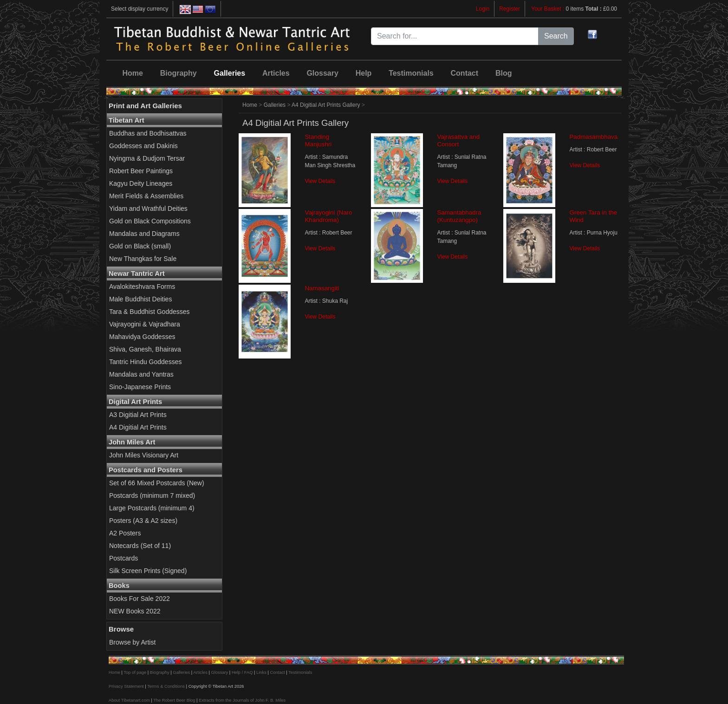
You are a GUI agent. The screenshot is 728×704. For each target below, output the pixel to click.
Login (483, 9)
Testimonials (411, 73)
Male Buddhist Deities (140, 299)
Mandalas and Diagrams (144, 234)
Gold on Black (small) (140, 246)
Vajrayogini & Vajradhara (145, 324)
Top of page (135, 672)
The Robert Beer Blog (174, 700)
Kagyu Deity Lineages (141, 183)
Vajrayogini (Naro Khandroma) (328, 216)
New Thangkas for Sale (143, 259)
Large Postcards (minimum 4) (152, 508)
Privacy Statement (126, 686)
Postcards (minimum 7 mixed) (152, 495)
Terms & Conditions (166, 686)
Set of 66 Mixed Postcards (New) (157, 483)
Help (364, 73)
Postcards (123, 558)
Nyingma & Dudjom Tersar (147, 158)
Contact (465, 73)
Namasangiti (322, 288)
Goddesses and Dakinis (143, 146)
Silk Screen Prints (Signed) (148, 571)
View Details (320, 181)
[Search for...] (455, 36)
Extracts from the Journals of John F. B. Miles (242, 700)
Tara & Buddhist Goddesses (149, 312)
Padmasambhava (593, 137)
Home (132, 73)
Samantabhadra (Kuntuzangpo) (459, 216)
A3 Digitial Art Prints (138, 415)
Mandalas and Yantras (141, 374)
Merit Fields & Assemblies (146, 196)
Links (261, 672)
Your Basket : (548, 9)
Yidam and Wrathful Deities (148, 209)
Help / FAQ (242, 672)
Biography (179, 73)
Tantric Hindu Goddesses (145, 362)
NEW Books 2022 (135, 611)
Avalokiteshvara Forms (142, 287)
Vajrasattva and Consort (458, 140)
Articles (276, 73)
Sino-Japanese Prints (140, 387)
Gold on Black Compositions (150, 221)
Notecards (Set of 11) (140, 546)
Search (556, 36)
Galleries (230, 73)
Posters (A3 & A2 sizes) (143, 521)
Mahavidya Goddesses (142, 337)
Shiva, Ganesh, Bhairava (145, 349)
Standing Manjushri (318, 140)
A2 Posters (125, 533)
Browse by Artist (132, 642)
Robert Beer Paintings (141, 171)
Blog (504, 73)
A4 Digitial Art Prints (138, 427)
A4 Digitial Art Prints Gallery (326, 105)
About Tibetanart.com (129, 700)
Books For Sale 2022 (140, 599)
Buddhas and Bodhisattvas (148, 133)
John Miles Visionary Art (144, 455)
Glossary (322, 73)
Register (510, 9)
